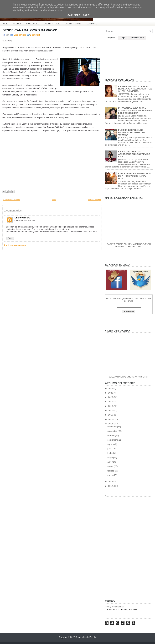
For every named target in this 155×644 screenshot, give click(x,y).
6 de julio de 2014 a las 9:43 (25, 221)
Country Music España (86, 637)
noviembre (113, 431)
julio (110, 449)
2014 (111, 424)
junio (110, 453)
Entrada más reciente (12, 200)
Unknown (20, 218)
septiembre (113, 440)
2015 (111, 419)
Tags (123, 38)
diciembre (112, 427)
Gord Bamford (20, 35)
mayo (110, 458)
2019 (111, 402)
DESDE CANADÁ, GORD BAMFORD (30, 30)
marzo (111, 466)
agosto (111, 444)
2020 (111, 397)
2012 (111, 486)
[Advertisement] (124, 58)
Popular (111, 38)
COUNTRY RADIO (52, 24)
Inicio (54, 200)
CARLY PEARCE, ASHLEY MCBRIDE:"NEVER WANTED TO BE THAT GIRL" (129, 245)
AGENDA (17, 24)
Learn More (73, 15)
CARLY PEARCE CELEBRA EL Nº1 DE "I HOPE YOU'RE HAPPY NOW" (135, 176)
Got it (86, 15)
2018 (111, 406)
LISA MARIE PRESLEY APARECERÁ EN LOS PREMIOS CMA (134, 154)
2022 (111, 388)
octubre (111, 436)
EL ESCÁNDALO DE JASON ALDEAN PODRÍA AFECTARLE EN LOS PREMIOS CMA (135, 111)
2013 (111, 481)
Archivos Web (137, 38)
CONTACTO (92, 24)
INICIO (5, 24)
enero (111, 475)
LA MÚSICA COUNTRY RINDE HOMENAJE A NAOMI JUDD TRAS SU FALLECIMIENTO (135, 89)
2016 (111, 415)
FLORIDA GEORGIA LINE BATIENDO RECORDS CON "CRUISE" (132, 132)
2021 (111, 393)
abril (110, 462)
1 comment (35, 35)
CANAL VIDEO (33, 24)
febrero (111, 471)
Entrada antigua (94, 200)
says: (28, 218)
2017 (111, 410)
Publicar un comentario (15, 245)
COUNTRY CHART (73, 24)
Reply (10, 238)
